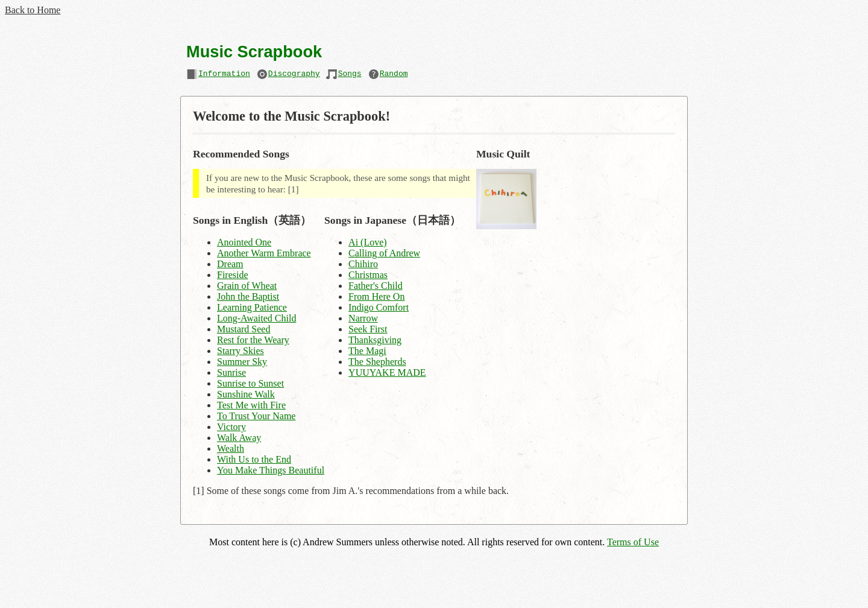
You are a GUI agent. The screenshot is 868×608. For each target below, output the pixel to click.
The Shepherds (377, 362)
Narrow (363, 318)
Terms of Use (633, 542)
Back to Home (33, 10)
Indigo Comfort (379, 307)
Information (224, 75)
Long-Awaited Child (256, 318)
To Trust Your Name (256, 416)
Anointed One (244, 242)
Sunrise (231, 372)
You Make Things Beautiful (271, 470)
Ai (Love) (368, 242)
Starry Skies (241, 351)
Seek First (368, 329)
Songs (350, 75)
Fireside (233, 275)
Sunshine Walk (246, 394)
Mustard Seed (244, 329)
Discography (294, 75)
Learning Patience (252, 307)
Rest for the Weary (253, 340)
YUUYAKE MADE (387, 372)
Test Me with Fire (251, 405)
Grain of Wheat (247, 286)
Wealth (231, 448)
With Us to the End (254, 459)
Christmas (368, 275)
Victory (231, 427)
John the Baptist (248, 296)
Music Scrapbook (254, 52)
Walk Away (239, 438)
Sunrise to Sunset (250, 383)
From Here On (376, 296)
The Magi (367, 351)
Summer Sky (242, 362)
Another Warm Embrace (264, 253)
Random (394, 75)
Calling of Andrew (384, 253)
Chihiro (363, 264)
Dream (230, 264)
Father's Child (376, 286)
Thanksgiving (375, 340)
